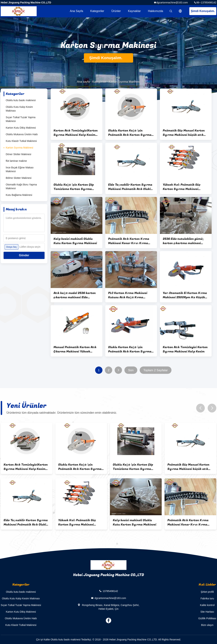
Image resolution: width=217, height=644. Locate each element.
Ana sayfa (77, 11)
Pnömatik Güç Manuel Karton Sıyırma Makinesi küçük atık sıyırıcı (184, 133)
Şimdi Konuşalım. (203, 11)
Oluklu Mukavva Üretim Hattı (22, 134)
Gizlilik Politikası (207, 618)
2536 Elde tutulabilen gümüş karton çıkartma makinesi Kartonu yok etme (183, 241)
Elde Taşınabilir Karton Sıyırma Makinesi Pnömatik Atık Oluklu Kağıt (130, 187)
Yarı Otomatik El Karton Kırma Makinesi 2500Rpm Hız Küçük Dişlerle (185, 295)
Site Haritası (207, 612)
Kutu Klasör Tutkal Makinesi (21, 141)
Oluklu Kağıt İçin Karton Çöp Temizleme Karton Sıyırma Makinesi (74, 187)
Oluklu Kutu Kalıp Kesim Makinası (19, 109)
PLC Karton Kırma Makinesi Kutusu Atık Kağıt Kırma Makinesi (128, 295)
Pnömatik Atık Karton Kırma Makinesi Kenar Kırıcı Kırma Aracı (129, 241)
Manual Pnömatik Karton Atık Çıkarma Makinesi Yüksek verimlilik (75, 349)
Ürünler (116, 11)
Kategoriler (97, 11)
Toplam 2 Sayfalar (156, 370)
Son (131, 370)
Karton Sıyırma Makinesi (19, 148)
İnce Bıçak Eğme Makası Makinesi (20, 169)
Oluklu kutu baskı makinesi (21, 100)
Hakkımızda (156, 11)
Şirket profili (207, 592)
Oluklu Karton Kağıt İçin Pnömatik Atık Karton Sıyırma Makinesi (130, 133)
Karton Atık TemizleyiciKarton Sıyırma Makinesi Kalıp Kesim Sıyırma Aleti (76, 133)
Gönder (24, 255)
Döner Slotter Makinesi (19, 154)
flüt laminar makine (16, 161)
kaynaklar (134, 11)
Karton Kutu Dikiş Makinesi (21, 128)
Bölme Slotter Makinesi (19, 178)
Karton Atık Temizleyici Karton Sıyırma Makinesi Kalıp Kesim (185, 349)
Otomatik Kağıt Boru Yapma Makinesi (21, 186)
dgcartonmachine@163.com (172, 3)
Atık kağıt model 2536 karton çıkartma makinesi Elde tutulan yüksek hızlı (75, 295)
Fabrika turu (207, 598)
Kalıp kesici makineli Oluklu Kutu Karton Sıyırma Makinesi (75, 241)
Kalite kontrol (207, 605)
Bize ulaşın (207, 625)
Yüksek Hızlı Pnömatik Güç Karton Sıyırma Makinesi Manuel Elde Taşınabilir (182, 187)
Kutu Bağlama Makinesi (19, 195)
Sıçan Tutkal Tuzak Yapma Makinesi (21, 119)
